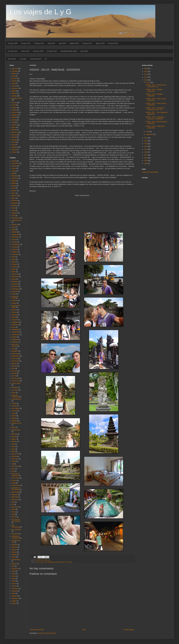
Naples (14, 439)
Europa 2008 (13, 43)
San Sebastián (16, 530)
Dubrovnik (15, 274)
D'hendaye (15, 254)
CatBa (14, 230)
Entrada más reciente (37, 630)
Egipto (14, 91)
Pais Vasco (15, 466)
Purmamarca (16, 485)
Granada (14, 315)
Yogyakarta (15, 598)
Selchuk (14, 552)
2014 (146, 77)
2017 (146, 141)
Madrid (14, 416)
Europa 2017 (87, 43)
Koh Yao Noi (16, 381)
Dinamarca (15, 88)
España (14, 96)
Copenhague (16, 244)
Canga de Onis (16, 220)
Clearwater (15, 237)
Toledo (14, 581)
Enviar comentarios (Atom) (47, 633)
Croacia (14, 86)
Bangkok (14, 176)
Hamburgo (15, 325)
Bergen (14, 186)
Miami (13, 427)
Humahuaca (15, 335)
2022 (146, 152)
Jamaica (14, 125)
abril (148, 132)
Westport (14, 596)
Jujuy (13, 349)
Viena (13, 593)
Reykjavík (15, 495)
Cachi (13, 208)
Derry (13, 257)
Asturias (14, 166)
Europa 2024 (52, 51)
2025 (146, 161)
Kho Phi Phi (15, 361)
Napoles (14, 442)
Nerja (13, 449)
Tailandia (14, 147)
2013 (146, 74)
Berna (13, 193)
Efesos (14, 279)
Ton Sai (14, 584)
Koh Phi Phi (15, 378)
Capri (13, 227)
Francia (14, 103)
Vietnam (14, 152)
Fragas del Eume (15, 297)
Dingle (14, 259)
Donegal (14, 264)
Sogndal (14, 564)
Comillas (14, 242)
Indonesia (47, 560)
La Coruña (15, 390)
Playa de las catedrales (15, 475)
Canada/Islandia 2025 (69, 51)
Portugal (14, 140)
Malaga (14, 418)
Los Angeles (15, 408)
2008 (146, 69)
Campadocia (16, 218)
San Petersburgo (15, 526)
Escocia (14, 93)
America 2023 (38, 51)
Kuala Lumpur (16, 383)
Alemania (15, 69)
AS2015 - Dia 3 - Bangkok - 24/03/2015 (154, 95)
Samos (14, 517)
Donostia (14, 267)
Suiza (13, 145)
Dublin (14, 272)
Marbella (14, 421)
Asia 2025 (84, 51)
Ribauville (15, 497)
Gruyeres (15, 320)
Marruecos (15, 132)
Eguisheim (15, 282)
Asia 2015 (62, 43)
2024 (146, 158)
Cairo (13, 215)
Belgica (14, 74)
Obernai (14, 456)
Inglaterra (15, 115)
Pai (13, 464)
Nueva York (15, 454)
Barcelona (15, 178)
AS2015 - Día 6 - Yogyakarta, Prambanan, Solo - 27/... (155, 109)
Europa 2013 (39, 43)
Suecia (14, 142)
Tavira (13, 574)
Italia (13, 122)
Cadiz (13, 210)
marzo (148, 82)
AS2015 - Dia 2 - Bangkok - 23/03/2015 (154, 90)
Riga (13, 502)
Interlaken (15, 342)
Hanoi (13, 327)
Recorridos (12, 59)
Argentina (15, 71)
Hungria (14, 110)
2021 (146, 149)
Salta (13, 514)
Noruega (14, 135)
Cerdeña (14, 232)
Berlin (13, 188)
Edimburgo (15, 277)
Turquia (14, 150)
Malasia (14, 130)
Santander (15, 534)
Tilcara (14, 576)
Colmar (14, 240)
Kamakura (15, 351)
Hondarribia (15, 332)
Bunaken (14, 206)
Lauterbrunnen (16, 399)
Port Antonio (15, 478)
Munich (14, 437)
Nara (13, 444)
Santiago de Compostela (15, 537)
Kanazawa (15, 354)
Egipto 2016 (74, 43)
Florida (14, 294)
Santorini (14, 545)
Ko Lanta (14, 371)
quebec (14, 603)
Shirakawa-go (16, 560)
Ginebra (14, 310)
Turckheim (15, 589)
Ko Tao (14, 376)
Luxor (13, 413)
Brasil (13, 76)
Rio (13, 504)
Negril (13, 446)
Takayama (15, 569)
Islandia (14, 120)
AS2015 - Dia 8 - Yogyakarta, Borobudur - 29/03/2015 (155, 118)
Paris (13, 469)
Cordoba (14, 247)
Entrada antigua (129, 630)
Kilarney (14, 363)
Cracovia (14, 249)
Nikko (13, 451)
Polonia (14, 137)
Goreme (14, 312)
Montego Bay (16, 430)
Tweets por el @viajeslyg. (150, 172)
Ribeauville (15, 500)
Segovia (14, 550)
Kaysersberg (16, 356)
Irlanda (14, 117)
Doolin (14, 269)
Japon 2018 (100, 43)
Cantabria (15, 225)
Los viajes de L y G (41, 12)
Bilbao (14, 198)
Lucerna (14, 411)
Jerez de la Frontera (15, 345)
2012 (146, 72)
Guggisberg (15, 322)
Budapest (15, 203)
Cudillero (14, 252)
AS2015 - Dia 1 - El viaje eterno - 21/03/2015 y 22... (156, 86)
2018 (146, 144)
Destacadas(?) (36, 59)
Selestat (14, 555)
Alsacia (14, 161)
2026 (146, 164)
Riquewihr (15, 507)
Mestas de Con (16, 423)
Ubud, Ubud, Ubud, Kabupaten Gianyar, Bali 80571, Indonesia (54, 562)
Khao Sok (15, 359)
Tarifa (13, 571)
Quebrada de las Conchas (16, 489)
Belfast (14, 183)
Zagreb (14, 601)
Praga (13, 483)
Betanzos (15, 196)
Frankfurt (14, 301)
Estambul (15, 284)
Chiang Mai (15, 235)
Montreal (14, 434)
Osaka (14, 461)
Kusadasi (15, 387)
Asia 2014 (51, 43)
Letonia (14, 403)
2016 (146, 138)
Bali (43, 560)
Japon (14, 127)
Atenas (14, 171)
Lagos (14, 392)
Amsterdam (15, 163)
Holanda (14, 108)
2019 (146, 146)
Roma (13, 509)
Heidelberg (15, 330)
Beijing (14, 181)
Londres (14, 406)
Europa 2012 (26, 43)
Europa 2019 (113, 43)
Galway (14, 303)
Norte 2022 (25, 51)
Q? (46, 59)
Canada (14, 81)
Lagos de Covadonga (15, 396)
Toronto (14, 586)
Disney (14, 262)
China (13, 84)
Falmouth (15, 291)
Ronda (14, 512)
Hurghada (15, 340)
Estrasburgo (15, 289)
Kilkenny (14, 366)
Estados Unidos (17, 98)
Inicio (84, 630)
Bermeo (14, 191)
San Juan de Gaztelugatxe (16, 520)
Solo (13, 566)
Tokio (13, 579)
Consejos (23, 59)
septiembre (150, 134)
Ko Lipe (14, 373)
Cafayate (14, 213)
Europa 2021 (13, 51)
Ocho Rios (15, 459)
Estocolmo (15, 286)
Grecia (14, 105)
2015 (146, 80)
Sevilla (14, 557)
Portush (14, 480)
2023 (146, 155)
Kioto (13, 368)
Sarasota (14, 547)
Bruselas (14, 79)
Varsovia (14, 591)
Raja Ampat (15, 492)
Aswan (14, 168)
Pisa (13, 471)
